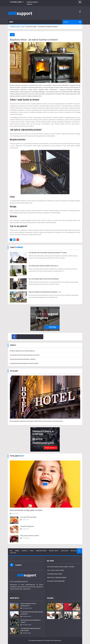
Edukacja (24, 551)
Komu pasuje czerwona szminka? (30, 536)
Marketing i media (41, 551)
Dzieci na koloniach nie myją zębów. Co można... (27, 510)
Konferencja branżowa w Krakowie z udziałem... (23, 359)
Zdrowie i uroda (53, 551)
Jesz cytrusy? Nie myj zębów (28, 517)
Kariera (17, 551)
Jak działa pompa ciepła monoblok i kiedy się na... (44, 266)
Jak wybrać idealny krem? (27, 526)
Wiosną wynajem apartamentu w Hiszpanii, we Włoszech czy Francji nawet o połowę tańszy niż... (37, 421)
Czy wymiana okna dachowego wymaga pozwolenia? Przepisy (48, 253)
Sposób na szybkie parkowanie (56, 581)
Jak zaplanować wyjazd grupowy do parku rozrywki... (24, 363)
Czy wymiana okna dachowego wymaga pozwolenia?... (25, 355)
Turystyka (13, 553)
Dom (12, 35)
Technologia (64, 551)
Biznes (32, 551)
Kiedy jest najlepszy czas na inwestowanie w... (23, 351)
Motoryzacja (75, 551)
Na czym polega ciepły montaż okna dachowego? (44, 279)
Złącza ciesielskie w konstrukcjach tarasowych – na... (45, 292)
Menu (12, 22)
